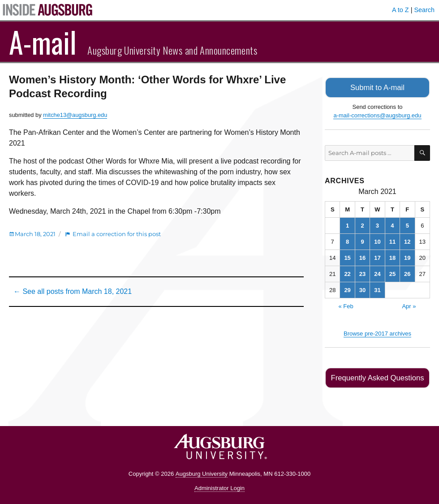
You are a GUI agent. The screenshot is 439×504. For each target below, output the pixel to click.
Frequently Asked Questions (377, 377)
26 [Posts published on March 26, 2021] (407, 273)
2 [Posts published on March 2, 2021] (362, 225)
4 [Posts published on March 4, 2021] (392, 225)
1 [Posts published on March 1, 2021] (347, 225)
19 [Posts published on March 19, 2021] (407, 257)
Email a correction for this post (117, 234)
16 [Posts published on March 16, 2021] (362, 257)
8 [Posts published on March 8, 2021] (347, 241)
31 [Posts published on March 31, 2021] (377, 289)
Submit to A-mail (378, 87)
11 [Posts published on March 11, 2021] (392, 241)
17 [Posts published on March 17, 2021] (377, 257)
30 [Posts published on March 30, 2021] (362, 289)
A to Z (400, 10)
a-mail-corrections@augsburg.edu (377, 115)
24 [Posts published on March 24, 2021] (377, 273)
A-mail (43, 42)
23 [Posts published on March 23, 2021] (362, 273)
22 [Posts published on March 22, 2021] (347, 273)
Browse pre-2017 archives (377, 333)
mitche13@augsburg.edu (75, 115)
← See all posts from (73, 291)
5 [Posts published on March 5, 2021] (407, 225)
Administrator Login (219, 487)
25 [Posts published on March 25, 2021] (392, 273)
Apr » (409, 305)
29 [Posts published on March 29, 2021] (347, 289)
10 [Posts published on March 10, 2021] (377, 241)
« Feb (346, 305)
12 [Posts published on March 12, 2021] (407, 241)
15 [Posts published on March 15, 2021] (347, 257)
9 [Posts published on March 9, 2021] (362, 241)
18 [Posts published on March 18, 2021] (392, 257)
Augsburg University (202, 472)
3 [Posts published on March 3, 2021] (377, 225)
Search (424, 10)
